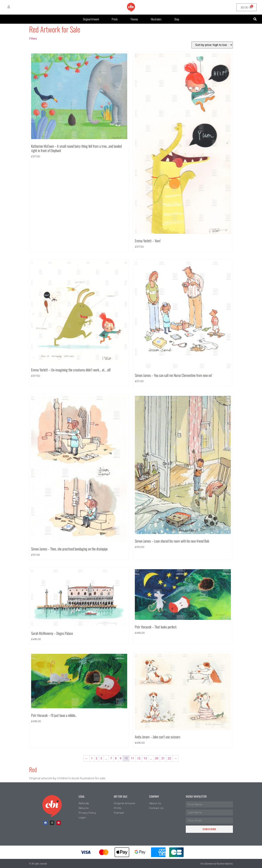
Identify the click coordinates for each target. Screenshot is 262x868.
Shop (177, 19)
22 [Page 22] (169, 758)
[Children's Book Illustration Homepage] (52, 806)
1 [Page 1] (92, 758)
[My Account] (9, 7)
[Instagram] (52, 823)
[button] (255, 19)
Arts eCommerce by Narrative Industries (217, 863)
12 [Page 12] (139, 758)
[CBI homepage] (131, 7)
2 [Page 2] (97, 758)
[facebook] (45, 823)
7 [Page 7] (111, 758)
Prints (115, 19)
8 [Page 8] (116, 758)
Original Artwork (91, 19)
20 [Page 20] (157, 758)
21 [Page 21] (163, 758)
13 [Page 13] (145, 758)
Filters (33, 39)
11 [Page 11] (132, 758)
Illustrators (156, 19)
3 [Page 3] (101, 758)
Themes (134, 19)
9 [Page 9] (121, 758)
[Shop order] (212, 45)
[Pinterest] (59, 823)
